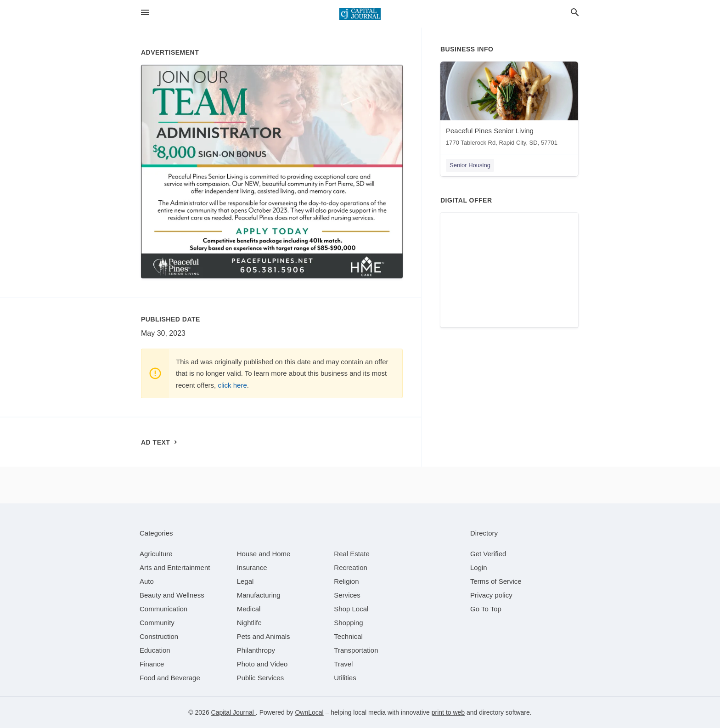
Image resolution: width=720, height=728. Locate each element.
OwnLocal (309, 712)
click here (232, 385)
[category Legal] (245, 581)
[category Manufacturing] (259, 595)
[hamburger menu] (145, 13)
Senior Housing (470, 165)
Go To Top (486, 609)
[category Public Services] (261, 678)
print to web (448, 712)
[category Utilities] (345, 678)
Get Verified (488, 554)
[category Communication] (163, 609)
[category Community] (157, 623)
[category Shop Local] (351, 609)
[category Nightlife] (249, 623)
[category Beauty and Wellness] (172, 595)
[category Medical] (249, 609)
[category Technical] (348, 636)
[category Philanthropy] (256, 650)
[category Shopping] (348, 623)
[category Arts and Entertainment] (175, 567)
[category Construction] (159, 636)
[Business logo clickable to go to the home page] (360, 14)
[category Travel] (343, 664)
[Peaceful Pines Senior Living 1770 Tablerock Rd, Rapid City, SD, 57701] (509, 106)
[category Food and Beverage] (170, 678)
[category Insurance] (252, 567)
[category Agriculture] (156, 554)
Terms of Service (496, 581)
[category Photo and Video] (262, 664)
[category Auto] (147, 581)
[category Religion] (346, 581)
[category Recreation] (351, 567)
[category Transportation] (356, 650)
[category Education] (155, 650)
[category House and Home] (264, 554)
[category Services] (347, 595)
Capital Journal (233, 712)
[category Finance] (152, 664)
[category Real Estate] (352, 554)
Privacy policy (491, 595)
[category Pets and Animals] (264, 636)
